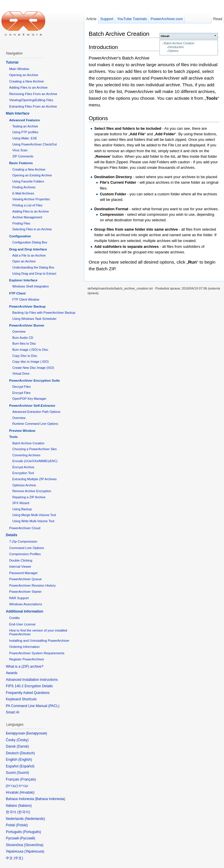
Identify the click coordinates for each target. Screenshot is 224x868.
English (25, 760)
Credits (14, 618)
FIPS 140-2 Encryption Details (29, 686)
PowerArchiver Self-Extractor (32, 406)
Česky (23, 740)
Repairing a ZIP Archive (29, 497)
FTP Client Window (26, 299)
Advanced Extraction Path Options (36, 412)
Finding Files (21, 223)
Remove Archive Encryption (32, 491)
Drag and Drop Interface (28, 249)
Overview (19, 332)
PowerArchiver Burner (27, 325)
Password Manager (23, 573)
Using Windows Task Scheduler (34, 319)
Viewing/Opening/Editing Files (31, 100)
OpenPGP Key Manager (29, 399)
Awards (12, 673)
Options (173, 51)
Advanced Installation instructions (32, 680)
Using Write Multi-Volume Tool (33, 521)
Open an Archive (24, 261)
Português (32, 832)
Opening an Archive (23, 75)
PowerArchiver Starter (25, 592)
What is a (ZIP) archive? (25, 667)
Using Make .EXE (25, 138)
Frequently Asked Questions (28, 693)
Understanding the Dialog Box (33, 267)
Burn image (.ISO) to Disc (30, 350)
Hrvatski (27, 792)
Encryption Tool (23, 473)
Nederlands (35, 819)
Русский (28, 838)
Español (27, 766)
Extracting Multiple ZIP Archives (34, 479)
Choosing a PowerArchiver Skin (34, 449)
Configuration (20, 236)
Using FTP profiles (25, 132)
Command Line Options (27, 548)
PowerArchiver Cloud (25, 528)
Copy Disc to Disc (25, 356)
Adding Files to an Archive (28, 87)
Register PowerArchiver (27, 659)
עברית (12, 786)
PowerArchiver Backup (27, 306)
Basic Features (21, 163)
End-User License (22, 624)
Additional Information (24, 611)
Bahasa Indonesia (50, 799)
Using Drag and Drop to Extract (34, 273)
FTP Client (17, 293)
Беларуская (36, 733)
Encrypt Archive (23, 467)
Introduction (176, 47)
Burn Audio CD (23, 338)
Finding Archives (24, 187)
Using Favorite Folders (28, 181)
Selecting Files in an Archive (32, 229)
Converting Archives (26, 455)
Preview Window (22, 431)
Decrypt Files (21, 387)
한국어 (24, 812)
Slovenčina (34, 845)
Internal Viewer (20, 567)
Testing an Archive (25, 126)
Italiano (25, 806)
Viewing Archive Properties (31, 199)
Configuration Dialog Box (30, 242)
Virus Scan (20, 150)
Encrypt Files (21, 393)
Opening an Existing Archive (32, 175)
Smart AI (13, 712)
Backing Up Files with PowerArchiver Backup (44, 313)
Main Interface (18, 113)
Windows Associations (26, 604)
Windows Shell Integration (30, 286)
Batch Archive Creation (179, 43)
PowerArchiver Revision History (32, 585)
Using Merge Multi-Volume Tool (34, 515)
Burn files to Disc (24, 343)
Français (28, 779)
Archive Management (27, 217)
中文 (18, 858)
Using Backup (22, 509)
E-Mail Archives (23, 193)
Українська (34, 851)
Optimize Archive (24, 485)
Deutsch (27, 753)
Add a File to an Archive (29, 255)
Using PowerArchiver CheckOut (34, 144)
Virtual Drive (21, 373)
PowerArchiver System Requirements (37, 653)
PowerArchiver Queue (25, 579)
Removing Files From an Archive (33, 94)
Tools (13, 437)
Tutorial (12, 62)
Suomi (23, 773)
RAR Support (19, 598)
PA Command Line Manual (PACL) (33, 706)
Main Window (19, 69)
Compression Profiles (25, 554)
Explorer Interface (23, 280)
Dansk (23, 746)
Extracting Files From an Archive (33, 106)
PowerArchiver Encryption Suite (34, 380)
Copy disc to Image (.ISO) (30, 362)
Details (12, 535)
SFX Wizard (21, 503)
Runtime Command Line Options (35, 424)
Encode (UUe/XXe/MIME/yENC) (35, 461)
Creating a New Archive (26, 81)
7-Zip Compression (23, 541)
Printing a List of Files (27, 205)
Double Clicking (21, 560)
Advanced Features (24, 120)
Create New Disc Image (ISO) (33, 368)
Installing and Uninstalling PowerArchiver (39, 641)
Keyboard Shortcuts (21, 699)
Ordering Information (24, 647)
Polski (22, 825)
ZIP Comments (23, 156)
